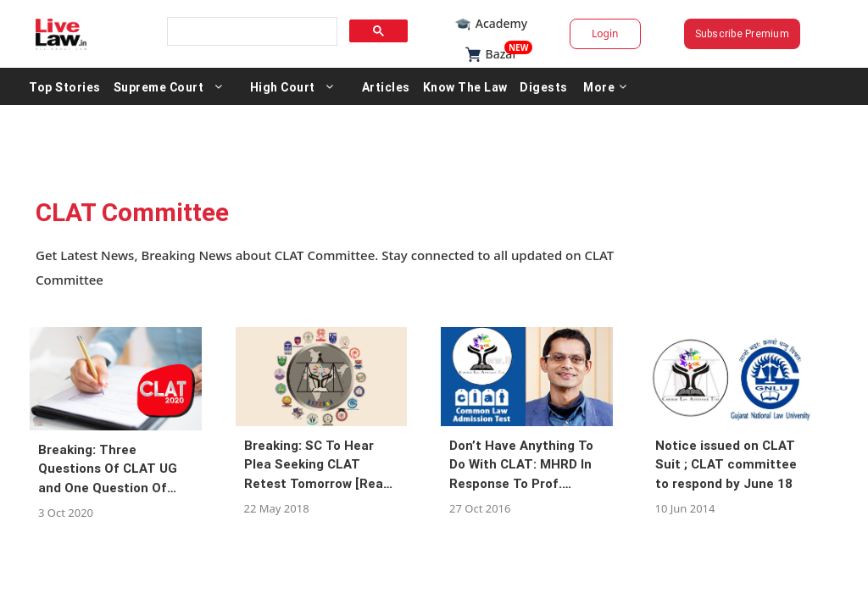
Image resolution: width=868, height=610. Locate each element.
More (677, 86)
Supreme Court (231, 86)
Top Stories (137, 86)
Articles (458, 86)
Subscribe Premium (697, 33)
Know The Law (537, 86)
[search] (275, 32)
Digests (616, 86)
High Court (355, 86)
